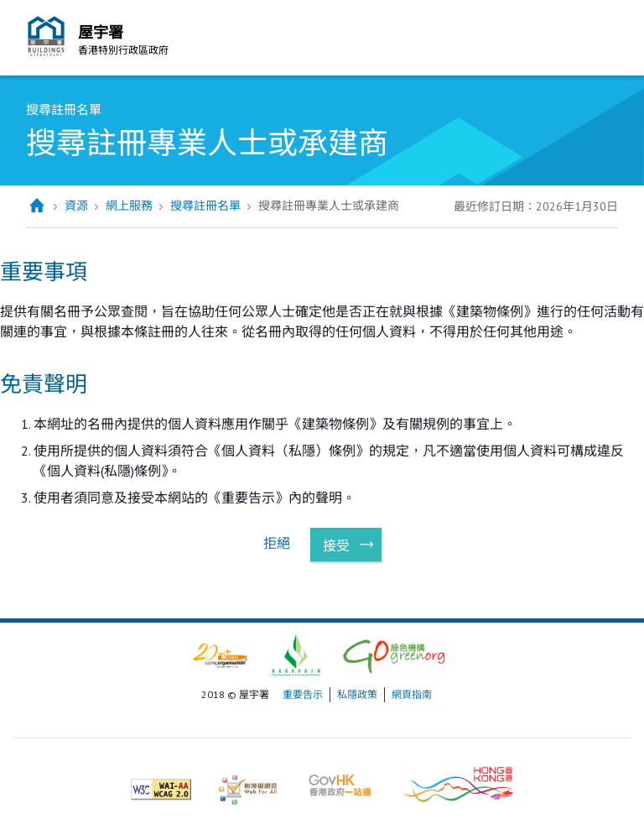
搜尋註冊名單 (205, 206)
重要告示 (303, 694)
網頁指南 (412, 694)
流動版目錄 (601, 40)
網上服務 (129, 206)
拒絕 (277, 543)
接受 (336, 545)
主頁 (36, 206)
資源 (76, 206)
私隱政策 (357, 694)
